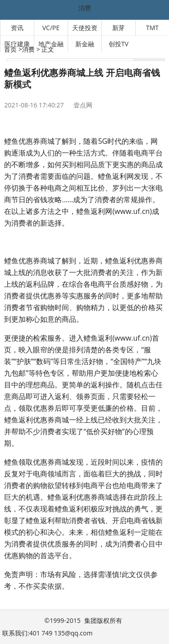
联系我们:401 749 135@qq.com (47, 633)
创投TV (119, 44)
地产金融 (51, 44)
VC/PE (51, 28)
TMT (152, 28)
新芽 (119, 28)
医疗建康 (17, 44)
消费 (85, 8)
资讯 (17, 28)
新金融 (85, 44)
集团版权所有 (103, 620)
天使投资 (85, 28)
